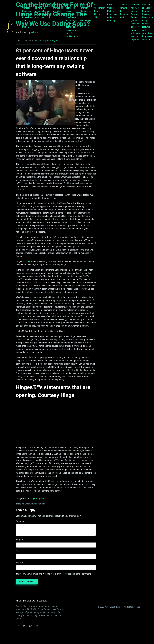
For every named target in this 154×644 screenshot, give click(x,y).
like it (30, 261)
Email (19, 551)
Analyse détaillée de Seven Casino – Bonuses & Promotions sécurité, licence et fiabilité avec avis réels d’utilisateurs (72, 21)
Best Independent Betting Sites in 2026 (99, 11)
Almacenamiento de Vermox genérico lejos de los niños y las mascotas (43, 11)
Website (20, 562)
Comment (21, 521)
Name (19, 540)
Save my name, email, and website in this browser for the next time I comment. (55, 574)
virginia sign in (37, 498)
